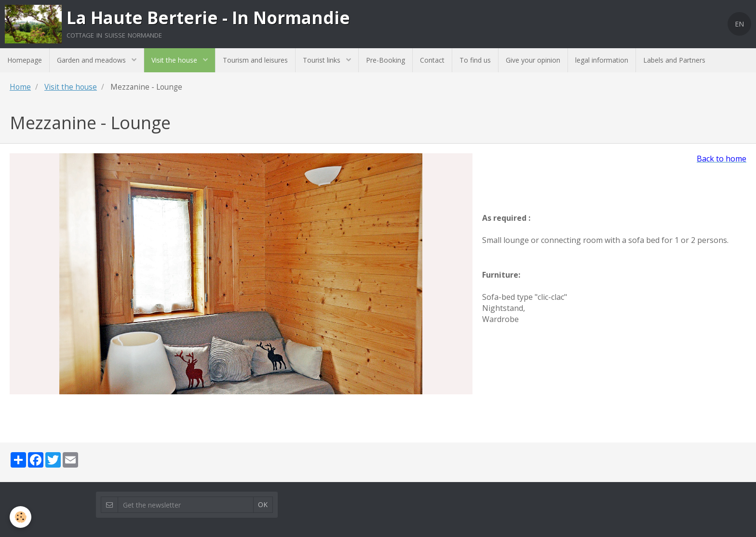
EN (739, 24)
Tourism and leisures (255, 60)
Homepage (25, 60)
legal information (602, 60)
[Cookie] (20, 517)
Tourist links (323, 60)
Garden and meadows (92, 60)
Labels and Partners (674, 60)
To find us (475, 60)
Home (20, 87)
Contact (432, 60)
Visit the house (175, 60)
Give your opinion (533, 60)
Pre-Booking (385, 60)
